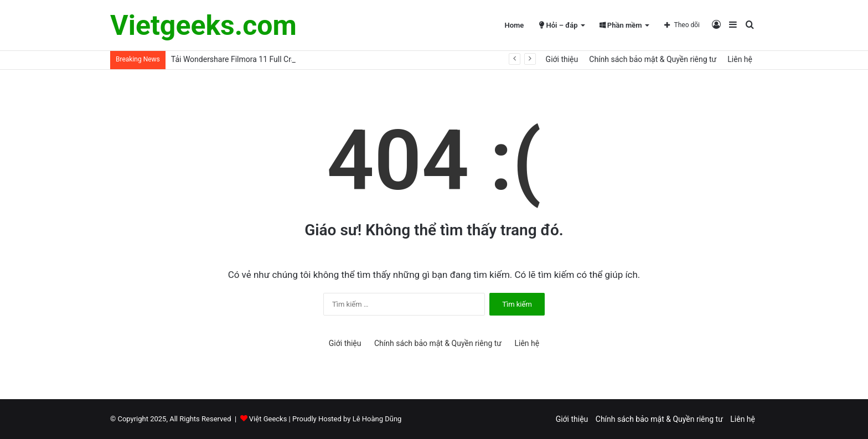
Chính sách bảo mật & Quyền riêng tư (653, 59)
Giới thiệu (562, 59)
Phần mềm (621, 25)
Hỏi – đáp (558, 25)
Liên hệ (740, 59)
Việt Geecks (268, 419)
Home (514, 25)
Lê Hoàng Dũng (377, 419)
